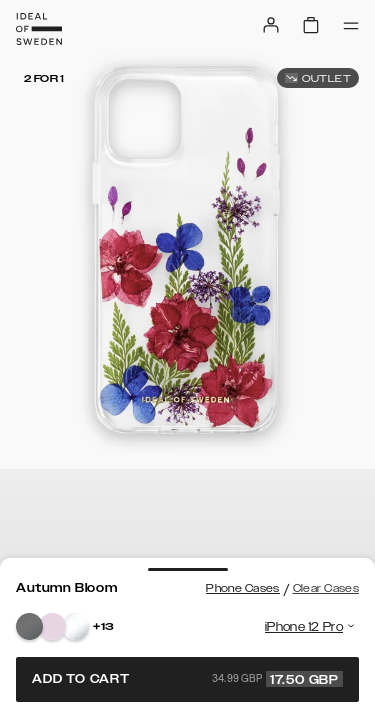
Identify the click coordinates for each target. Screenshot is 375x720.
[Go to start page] (39, 29)
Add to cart (187, 679)
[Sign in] (271, 25)
